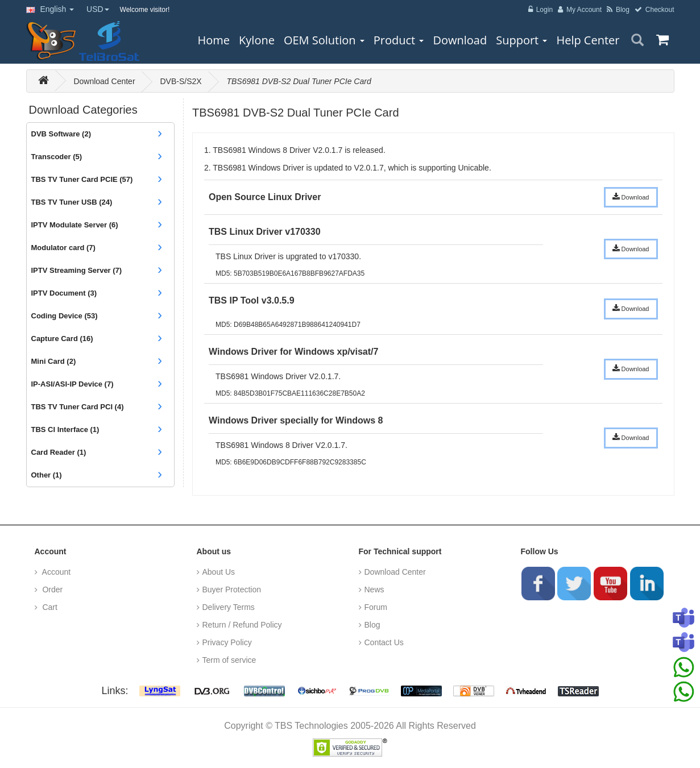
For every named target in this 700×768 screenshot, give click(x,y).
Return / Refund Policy (242, 625)
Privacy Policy (227, 642)
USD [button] (98, 9)
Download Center (104, 81)
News (374, 590)
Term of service (229, 660)
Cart (49, 607)
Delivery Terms (229, 607)
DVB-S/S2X (181, 81)
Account (56, 572)
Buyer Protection (232, 590)
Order (52, 590)
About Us (219, 572)
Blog (372, 625)
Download (631, 197)
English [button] (50, 9)
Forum (376, 607)
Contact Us (384, 642)
